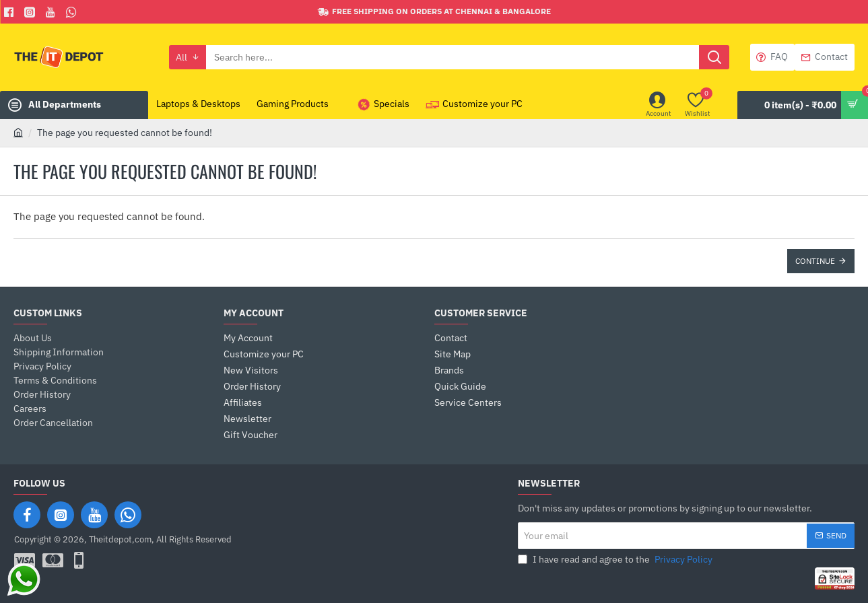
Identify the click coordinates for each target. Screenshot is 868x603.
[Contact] (825, 57)
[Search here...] (714, 57)
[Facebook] (10, 12)
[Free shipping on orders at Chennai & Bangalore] (434, 12)
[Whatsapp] (73, 12)
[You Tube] (52, 12)
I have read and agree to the (616, 560)
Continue (815, 261)
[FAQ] (772, 57)
